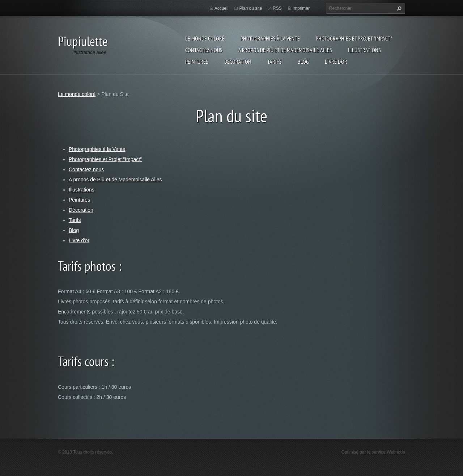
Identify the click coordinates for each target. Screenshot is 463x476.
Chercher (398, 8)
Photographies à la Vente (270, 38)
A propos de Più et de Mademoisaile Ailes (285, 50)
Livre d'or (336, 62)
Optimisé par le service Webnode (373, 452)
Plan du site (250, 8)
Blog (303, 62)
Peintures (197, 62)
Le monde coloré (205, 38)
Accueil (222, 8)
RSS (277, 8)
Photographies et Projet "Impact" (354, 38)
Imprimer (301, 8)
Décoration (238, 62)
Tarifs (275, 62)
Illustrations (364, 50)
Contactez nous (204, 50)
